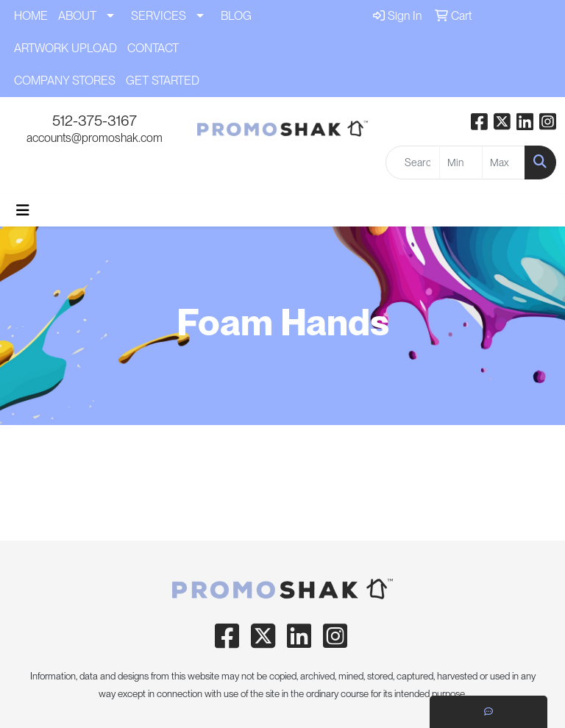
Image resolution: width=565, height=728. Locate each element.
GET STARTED (163, 81)
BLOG (236, 16)
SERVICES (159, 16)
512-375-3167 (95, 121)
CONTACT (153, 48)
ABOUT (77, 16)
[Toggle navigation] (23, 210)
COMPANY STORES (65, 81)
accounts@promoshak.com (95, 138)
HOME (31, 16)
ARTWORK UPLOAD (65, 48)
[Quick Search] (413, 163)
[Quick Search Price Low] (461, 163)
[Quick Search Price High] (504, 163)
